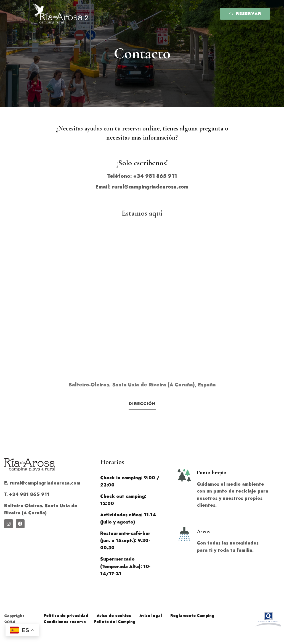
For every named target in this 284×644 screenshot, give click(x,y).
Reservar (245, 14)
